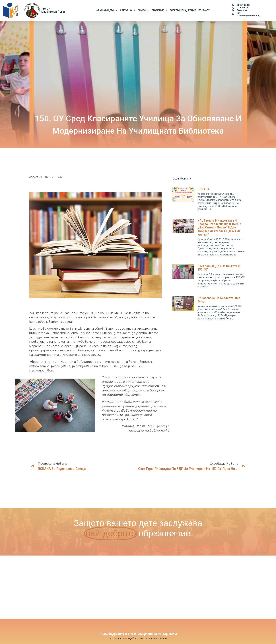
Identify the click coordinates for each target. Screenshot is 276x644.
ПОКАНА (203, 189)
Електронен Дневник (183, 10)
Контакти (204, 10)
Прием (143, 10)
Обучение (159, 10)
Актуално (127, 10)
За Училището (107, 10)
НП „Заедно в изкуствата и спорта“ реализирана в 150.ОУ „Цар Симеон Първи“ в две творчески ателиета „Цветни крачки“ (219, 228)
